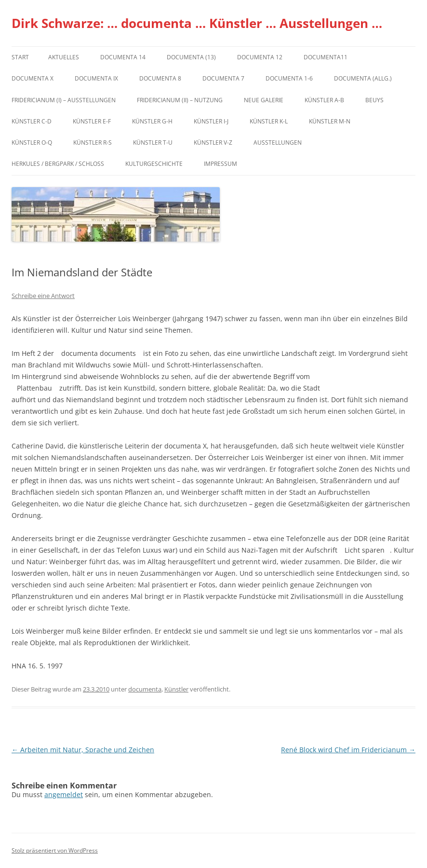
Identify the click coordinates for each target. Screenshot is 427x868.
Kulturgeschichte (154, 164)
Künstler (176, 689)
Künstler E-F (92, 121)
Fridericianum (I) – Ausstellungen (64, 100)
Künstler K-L (269, 121)
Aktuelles (64, 57)
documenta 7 (223, 78)
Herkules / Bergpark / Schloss (58, 164)
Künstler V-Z (213, 142)
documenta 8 (160, 78)
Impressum (220, 164)
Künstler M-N (330, 121)
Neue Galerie (264, 100)
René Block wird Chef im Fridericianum (348, 750)
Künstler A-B (324, 100)
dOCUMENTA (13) (191, 57)
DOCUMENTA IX (96, 78)
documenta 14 (123, 57)
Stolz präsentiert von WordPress (55, 850)
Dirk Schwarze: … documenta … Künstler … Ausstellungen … (197, 23)
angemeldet (64, 794)
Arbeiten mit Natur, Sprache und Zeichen (83, 750)
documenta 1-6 (289, 78)
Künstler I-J (211, 121)
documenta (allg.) (363, 78)
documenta (145, 689)
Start (20, 57)
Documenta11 (326, 57)
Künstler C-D (32, 121)
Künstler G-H (152, 121)
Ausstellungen (278, 142)
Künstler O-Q (32, 142)
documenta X (33, 78)
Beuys (374, 100)
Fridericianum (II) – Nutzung (180, 100)
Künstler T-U (153, 142)
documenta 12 (260, 57)
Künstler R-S (93, 142)
